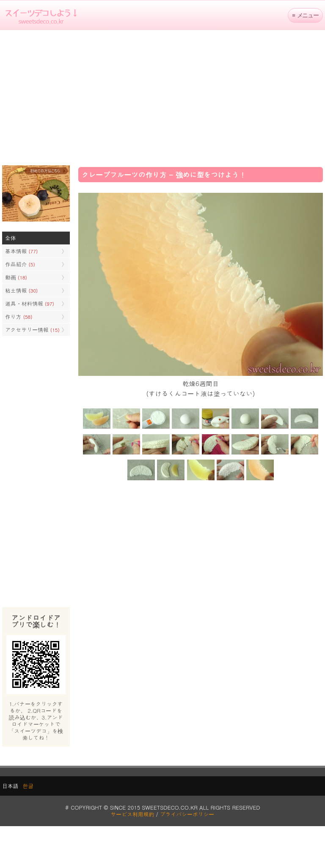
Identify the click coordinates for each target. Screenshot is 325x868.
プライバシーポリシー (187, 814)
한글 (28, 786)
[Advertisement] (162, 98)
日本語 (10, 786)
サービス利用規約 (133, 814)
